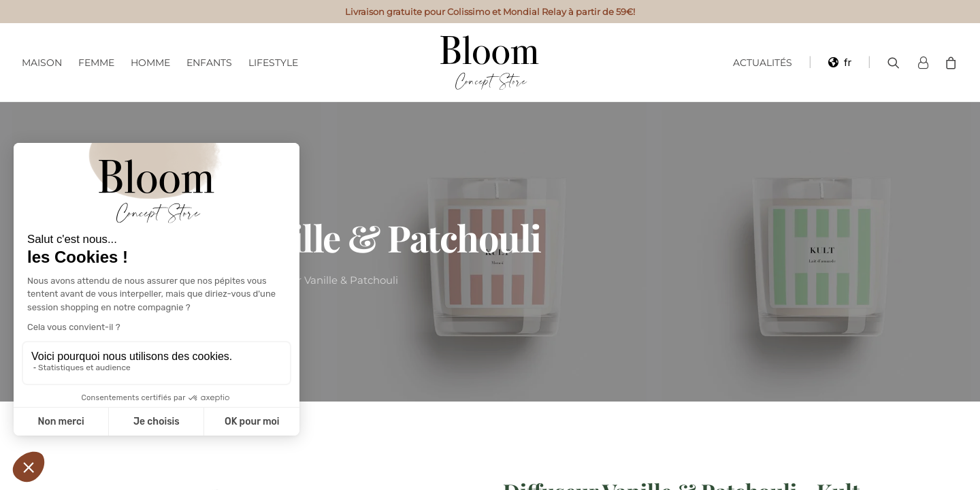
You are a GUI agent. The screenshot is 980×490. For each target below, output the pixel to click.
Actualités (763, 63)
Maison (42, 63)
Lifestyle (273, 63)
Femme (96, 63)
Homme (150, 63)
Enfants (209, 63)
